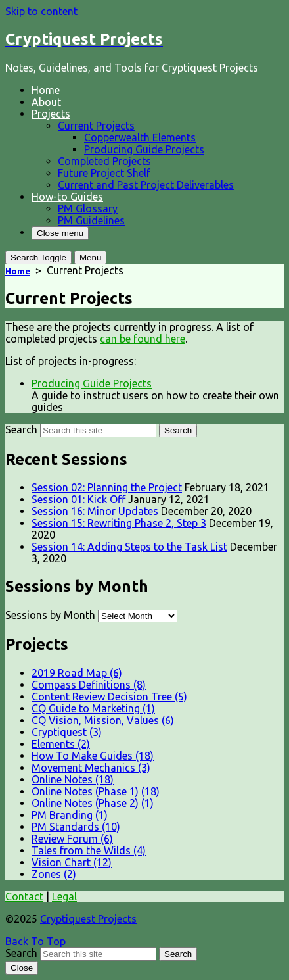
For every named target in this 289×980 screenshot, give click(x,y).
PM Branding (70, 815)
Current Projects (96, 126)
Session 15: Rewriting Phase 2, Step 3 (119, 523)
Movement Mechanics (91, 768)
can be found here (143, 339)
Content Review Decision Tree (109, 697)
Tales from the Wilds (89, 850)
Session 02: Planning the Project (107, 487)
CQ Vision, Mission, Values (103, 720)
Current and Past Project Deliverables (146, 185)
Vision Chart (72, 862)
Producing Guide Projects (144, 149)
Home (46, 90)
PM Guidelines (91, 220)
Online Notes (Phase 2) (93, 803)
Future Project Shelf (104, 173)
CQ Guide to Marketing (93, 708)
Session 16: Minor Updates (95, 511)
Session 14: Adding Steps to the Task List (129, 547)
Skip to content (41, 11)
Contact (24, 896)
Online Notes (73, 779)
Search (21, 429)
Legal (64, 896)
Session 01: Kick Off (78, 499)
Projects (51, 114)
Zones (54, 874)
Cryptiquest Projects (88, 919)
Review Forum (72, 839)
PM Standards (76, 827)
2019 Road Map (77, 673)
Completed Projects (104, 161)
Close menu (60, 233)
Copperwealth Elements (140, 137)
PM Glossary (88, 208)
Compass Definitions (89, 685)
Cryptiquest (67, 732)
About (46, 102)
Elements (61, 744)
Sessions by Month (50, 615)
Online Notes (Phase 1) (96, 791)
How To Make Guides (93, 756)
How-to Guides (67, 197)
